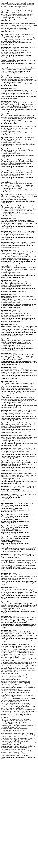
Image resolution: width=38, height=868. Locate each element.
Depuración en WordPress (12, 565)
